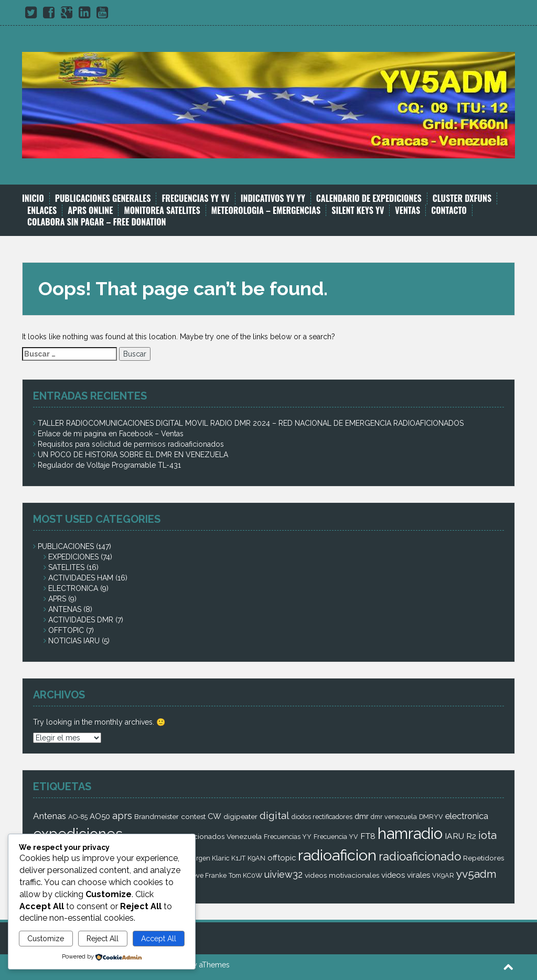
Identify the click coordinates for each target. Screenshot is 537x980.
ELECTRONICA (73, 588)
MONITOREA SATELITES (162, 211)
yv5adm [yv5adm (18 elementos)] (476, 874)
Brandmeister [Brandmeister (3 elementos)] (157, 816)
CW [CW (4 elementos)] (214, 816)
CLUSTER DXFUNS (462, 198)
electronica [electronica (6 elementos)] (467, 816)
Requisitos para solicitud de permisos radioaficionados (131, 444)
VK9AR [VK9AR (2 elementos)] (443, 875)
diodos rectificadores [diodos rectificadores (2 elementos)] (322, 817)
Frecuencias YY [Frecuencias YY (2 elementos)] (288, 837)
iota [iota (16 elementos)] (487, 835)
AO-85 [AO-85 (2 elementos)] (78, 817)
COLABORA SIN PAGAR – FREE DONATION (97, 222)
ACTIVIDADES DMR (81, 620)
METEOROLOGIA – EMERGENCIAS (266, 211)
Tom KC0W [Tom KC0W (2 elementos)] (245, 875)
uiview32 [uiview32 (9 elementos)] (283, 874)
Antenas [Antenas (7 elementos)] (50, 816)
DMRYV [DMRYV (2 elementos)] (431, 817)
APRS (57, 599)
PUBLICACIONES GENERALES (103, 198)
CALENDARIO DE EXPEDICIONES (369, 198)
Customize (46, 939)
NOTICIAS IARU (74, 641)
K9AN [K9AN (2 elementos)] (256, 858)
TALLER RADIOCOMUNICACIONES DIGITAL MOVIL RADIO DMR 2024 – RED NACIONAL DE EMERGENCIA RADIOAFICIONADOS (251, 423)
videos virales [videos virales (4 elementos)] (406, 875)
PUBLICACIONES (66, 546)
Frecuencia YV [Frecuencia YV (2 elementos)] (336, 837)
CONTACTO (449, 211)
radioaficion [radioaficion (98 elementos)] (337, 855)
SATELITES (66, 567)
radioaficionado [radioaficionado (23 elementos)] (420, 856)
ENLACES (42, 211)
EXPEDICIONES (73, 557)
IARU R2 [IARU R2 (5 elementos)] (460, 836)
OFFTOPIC (66, 630)
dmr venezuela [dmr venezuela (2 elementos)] (394, 817)
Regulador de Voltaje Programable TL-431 (109, 465)
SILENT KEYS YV (358, 211)
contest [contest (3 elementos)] (193, 816)
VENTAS (407, 211)
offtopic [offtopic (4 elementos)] (282, 858)
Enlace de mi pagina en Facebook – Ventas (111, 434)
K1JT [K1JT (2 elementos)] (238, 858)
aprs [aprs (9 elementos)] (122, 816)
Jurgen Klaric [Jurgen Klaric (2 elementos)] (209, 858)
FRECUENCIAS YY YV (195, 198)
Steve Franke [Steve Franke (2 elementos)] (206, 875)
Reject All (103, 939)
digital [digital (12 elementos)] (275, 816)
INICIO (33, 198)
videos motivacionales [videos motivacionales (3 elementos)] (342, 875)
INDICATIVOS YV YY (273, 198)
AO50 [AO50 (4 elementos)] (100, 816)
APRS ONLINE (90, 211)
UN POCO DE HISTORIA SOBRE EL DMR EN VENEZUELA (133, 455)
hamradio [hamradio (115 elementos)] (410, 833)
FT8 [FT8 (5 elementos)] (368, 836)
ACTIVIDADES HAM (81, 578)
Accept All (159, 939)
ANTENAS (65, 609)
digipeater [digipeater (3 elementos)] (240, 816)
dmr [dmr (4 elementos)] (362, 816)
